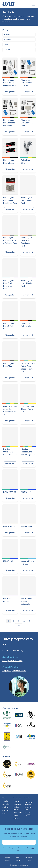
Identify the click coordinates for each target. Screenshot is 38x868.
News (4, 813)
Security (5, 801)
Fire (4, 798)
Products (5, 807)
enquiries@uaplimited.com (14, 671)
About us (5, 810)
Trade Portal (18, 813)
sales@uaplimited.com (12, 661)
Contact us (17, 804)
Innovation (6, 804)
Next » (19, 626)
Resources (17, 798)
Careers (16, 801)
